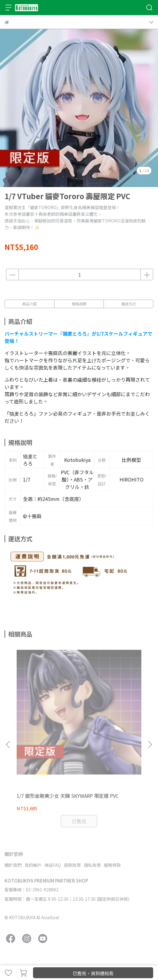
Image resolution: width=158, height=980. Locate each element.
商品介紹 (29, 304)
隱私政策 (92, 865)
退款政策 (72, 865)
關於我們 (13, 865)
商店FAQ (53, 865)
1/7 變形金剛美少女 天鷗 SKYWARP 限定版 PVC (68, 796)
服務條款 (112, 865)
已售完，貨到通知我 (93, 973)
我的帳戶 (33, 865)
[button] (150, 745)
